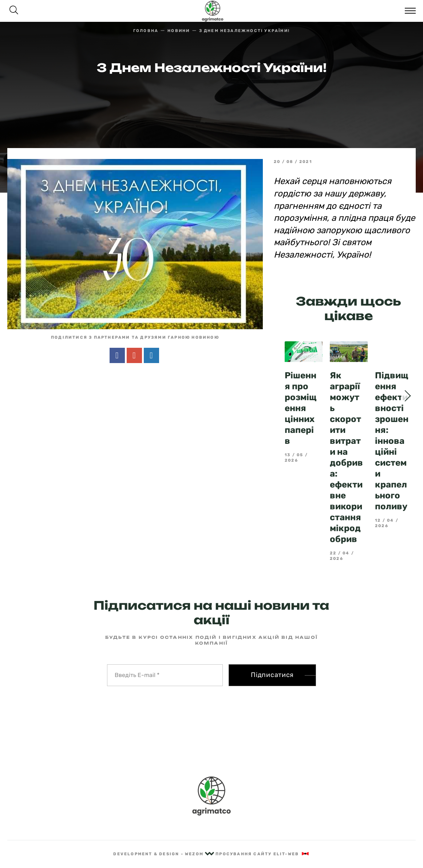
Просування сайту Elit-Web (262, 854)
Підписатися (272, 675)
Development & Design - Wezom (164, 854)
